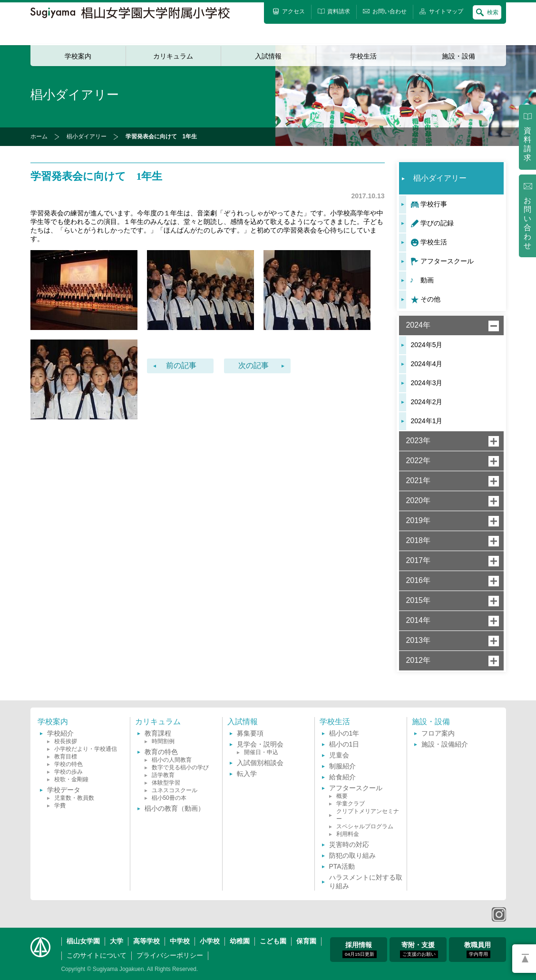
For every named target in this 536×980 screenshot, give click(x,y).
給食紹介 (342, 777)
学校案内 (78, 56)
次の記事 (253, 365)
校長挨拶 (66, 741)
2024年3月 (427, 383)
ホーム (39, 136)
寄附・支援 (419, 950)
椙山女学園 (83, 941)
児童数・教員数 (74, 798)
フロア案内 (438, 733)
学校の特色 (68, 764)
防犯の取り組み (352, 855)
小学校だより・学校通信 (86, 749)
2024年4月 (427, 364)
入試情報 (268, 56)
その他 (430, 299)
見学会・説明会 (260, 744)
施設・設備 (458, 56)
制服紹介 (342, 766)
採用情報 (360, 950)
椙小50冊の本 (169, 798)
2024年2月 (427, 402)
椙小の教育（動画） (175, 808)
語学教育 (163, 775)
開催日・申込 (261, 752)
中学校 (180, 941)
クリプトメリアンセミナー (368, 815)
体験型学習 (166, 783)
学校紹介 (60, 733)
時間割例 (163, 741)
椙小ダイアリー (87, 136)
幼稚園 (240, 941)
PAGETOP (524, 959)
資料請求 (527, 144)
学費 (60, 805)
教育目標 (66, 757)
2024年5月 (427, 345)
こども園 (273, 941)
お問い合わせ (527, 223)
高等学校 (146, 941)
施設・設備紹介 (445, 744)
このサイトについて (97, 955)
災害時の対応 (349, 844)
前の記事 (181, 365)
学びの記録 (437, 223)
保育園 (306, 941)
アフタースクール (447, 261)
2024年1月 (427, 421)
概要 (342, 796)
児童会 (339, 755)
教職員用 (478, 950)
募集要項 (250, 733)
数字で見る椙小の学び (180, 767)
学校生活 (363, 56)
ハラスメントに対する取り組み (366, 882)
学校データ (64, 790)
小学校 (210, 941)
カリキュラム (173, 56)
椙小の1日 (344, 744)
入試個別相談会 (260, 763)
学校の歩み (68, 772)
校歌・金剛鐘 (71, 779)
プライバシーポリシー (170, 955)
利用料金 (348, 834)
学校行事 (434, 204)
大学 (117, 941)
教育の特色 (161, 752)
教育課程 (158, 733)
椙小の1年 (344, 733)
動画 (427, 280)
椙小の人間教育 (172, 760)
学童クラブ (351, 804)
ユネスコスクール (175, 790)
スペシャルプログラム (365, 826)
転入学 (247, 774)
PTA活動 (342, 866)
